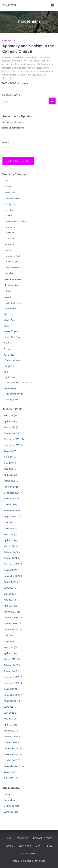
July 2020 (9, 778)
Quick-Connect (29, 854)
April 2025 (9, 475)
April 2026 (9, 421)
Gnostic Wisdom (13, 360)
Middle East (10, 244)
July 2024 (9, 523)
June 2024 (9, 528)
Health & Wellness (13, 303)
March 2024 (10, 546)
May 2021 (9, 719)
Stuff (6, 372)
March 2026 (10, 427)
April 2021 (9, 725)
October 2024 (10, 505)
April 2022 (9, 653)
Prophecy (9, 366)
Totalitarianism (12, 285)
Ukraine (9, 291)
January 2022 (10, 671)
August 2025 (10, 451)
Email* (16, 146)
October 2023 (10, 570)
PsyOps (9, 846)
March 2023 (10, 612)
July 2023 (9, 588)
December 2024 (12, 493)
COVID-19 (10, 227)
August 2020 (10, 772)
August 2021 (10, 701)
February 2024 (11, 552)
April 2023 (9, 606)
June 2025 (9, 463)
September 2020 (12, 766)
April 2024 (9, 540)
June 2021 (9, 713)
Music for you (11, 331)
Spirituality (9, 41)
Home (9, 838)
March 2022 (10, 659)
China (7, 181)
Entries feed (10, 800)
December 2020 (12, 748)
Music (7, 326)
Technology (10, 388)
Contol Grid (9, 192)
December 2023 (12, 564)
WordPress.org (11, 812)
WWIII (8, 297)
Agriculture (10, 377)
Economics (22, 838)
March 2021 (10, 731)
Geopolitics (9, 210)
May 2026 (9, 415)
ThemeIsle (40, 861)
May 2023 (9, 600)
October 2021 (10, 689)
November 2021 (12, 683)
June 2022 (9, 641)
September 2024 (12, 511)
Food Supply (12, 261)
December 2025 (12, 439)
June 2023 (9, 594)
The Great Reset (13, 279)
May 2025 (9, 469)
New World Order (13, 256)
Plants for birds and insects (19, 383)
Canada (9, 215)
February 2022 (11, 665)
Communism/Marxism (15, 221)
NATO (8, 250)
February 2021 (11, 737)
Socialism (9, 273)
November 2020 (12, 754)
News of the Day (12, 337)
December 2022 (12, 629)
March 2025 (10, 481)
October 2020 (10, 760)
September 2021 (12, 695)
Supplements (11, 308)
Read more (8, 78)
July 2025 (9, 457)
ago (23, 83)
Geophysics (10, 204)
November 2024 (12, 499)
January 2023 (10, 624)
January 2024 (10, 558)
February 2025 (11, 487)
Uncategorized (11, 400)
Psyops (7, 349)
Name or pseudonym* (16, 131)
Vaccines (10, 233)
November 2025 (12, 445)
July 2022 (9, 635)
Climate (8, 186)
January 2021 (10, 743)
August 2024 (10, 517)
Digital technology (14, 394)
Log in (7, 794)
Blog (50, 846)
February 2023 (11, 618)
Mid (6, 314)
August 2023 (10, 582)
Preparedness (12, 268)
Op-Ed (7, 343)
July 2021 (9, 707)
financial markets (12, 198)
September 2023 (12, 576)
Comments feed (12, 806)
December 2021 (12, 677)
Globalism (10, 239)
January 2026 (10, 433)
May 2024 (9, 534)
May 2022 (9, 647)
